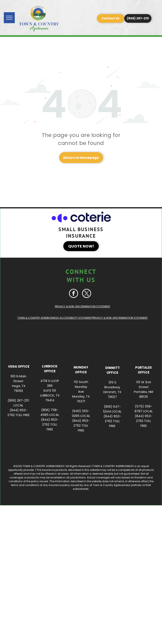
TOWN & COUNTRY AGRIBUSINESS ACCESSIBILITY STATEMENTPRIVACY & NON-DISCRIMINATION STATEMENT (83, 318)
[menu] (9, 18)
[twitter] (87, 294)
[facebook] (74, 294)
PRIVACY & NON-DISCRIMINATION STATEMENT (83, 306)
